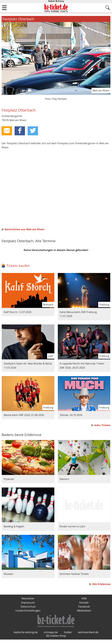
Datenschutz (28, 607)
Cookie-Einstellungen (28, 611)
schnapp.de (51, 637)
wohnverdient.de (88, 637)
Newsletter (28, 599)
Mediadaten (84, 611)
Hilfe (84, 599)
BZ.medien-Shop (56, 640)
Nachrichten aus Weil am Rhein (24, 229)
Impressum (28, 603)
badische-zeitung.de (26, 637)
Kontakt (84, 603)
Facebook (84, 607)
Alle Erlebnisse (101, 584)
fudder (68, 637)
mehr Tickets (102, 425)
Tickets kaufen (18, 266)
